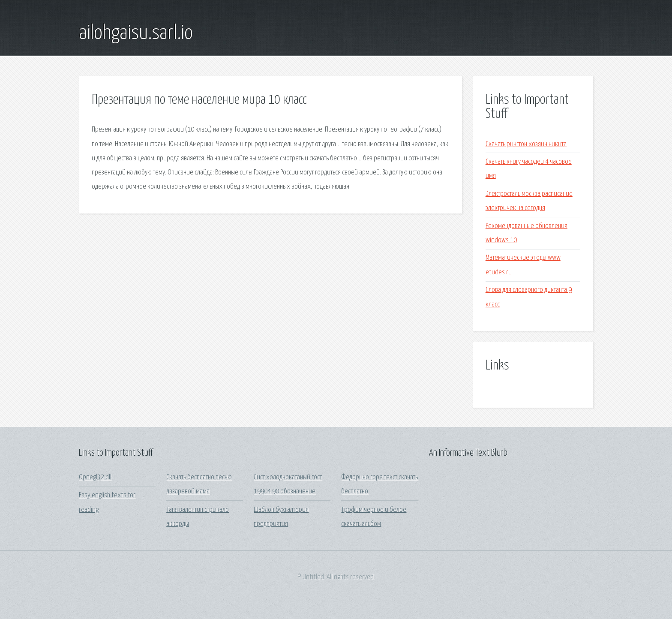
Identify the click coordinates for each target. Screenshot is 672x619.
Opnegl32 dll (95, 477)
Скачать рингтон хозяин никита (526, 144)
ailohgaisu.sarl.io (136, 33)
